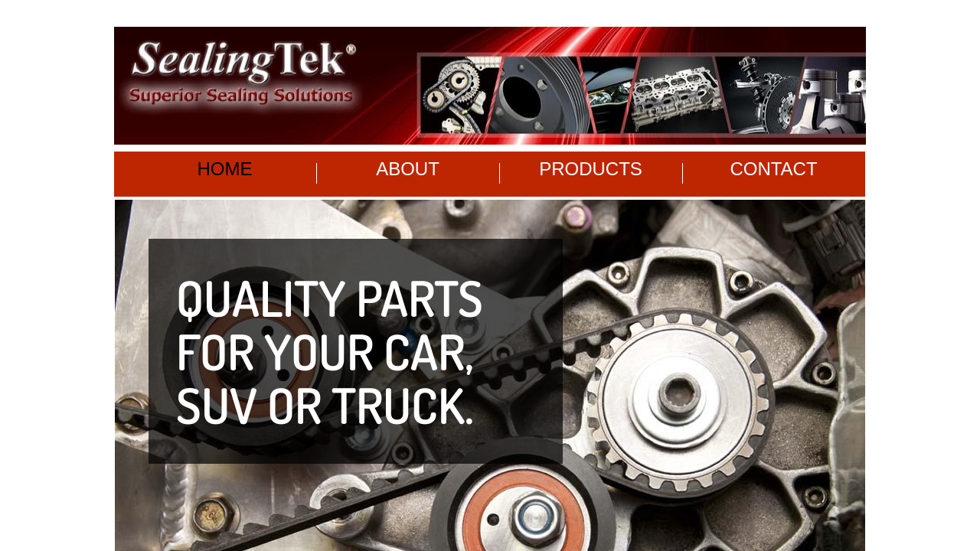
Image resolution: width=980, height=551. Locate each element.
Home (225, 169)
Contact (773, 169)
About (408, 169)
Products (591, 169)
